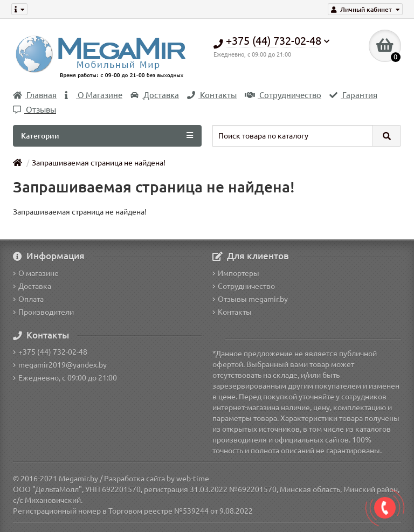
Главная (35, 95)
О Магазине (94, 95)
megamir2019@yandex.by (60, 365)
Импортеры (236, 273)
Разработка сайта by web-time (157, 479)
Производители (43, 312)
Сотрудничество (283, 95)
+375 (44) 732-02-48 (50, 352)
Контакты (212, 95)
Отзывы (34, 110)
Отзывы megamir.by (250, 299)
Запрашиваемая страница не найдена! (99, 163)
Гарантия (353, 95)
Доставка (155, 95)
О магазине (36, 273)
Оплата (28, 299)
